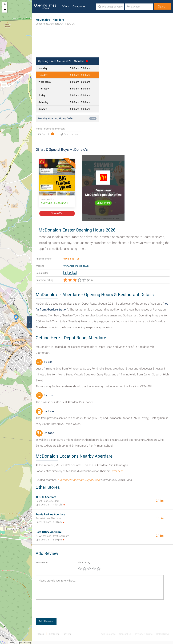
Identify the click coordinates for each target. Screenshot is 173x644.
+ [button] (5, 5)
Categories (79, 6)
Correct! (46, 134)
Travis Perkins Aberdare (50, 514)
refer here (117, 471)
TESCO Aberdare (46, 497)
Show (93, 119)
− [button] (5, 10)
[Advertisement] (103, 46)
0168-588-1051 (72, 259)
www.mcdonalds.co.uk (76, 266)
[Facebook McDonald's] (65, 273)
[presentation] (62, 611)
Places (40, 634)
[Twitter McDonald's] (70, 273)
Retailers (54, 634)
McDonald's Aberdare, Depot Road (79, 480)
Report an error (69, 134)
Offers (65, 6)
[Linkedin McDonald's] (75, 273)
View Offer (57, 213)
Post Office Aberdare (49, 532)
